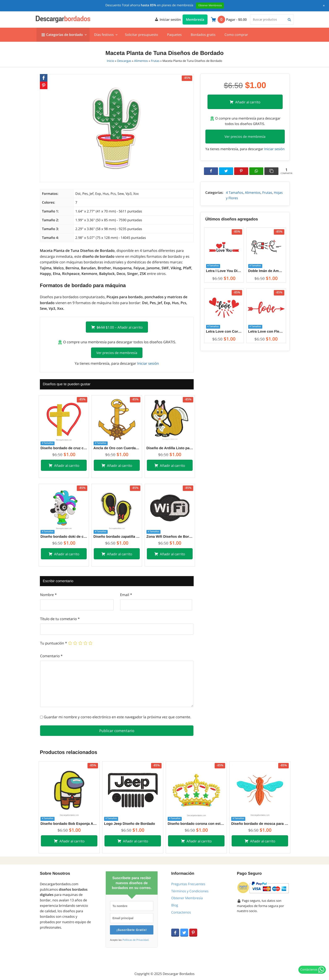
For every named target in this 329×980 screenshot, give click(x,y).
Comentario (51, 656)
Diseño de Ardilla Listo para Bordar (170, 448)
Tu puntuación (54, 643)
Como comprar (236, 35)
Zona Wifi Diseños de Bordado (170, 537)
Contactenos (181, 912)
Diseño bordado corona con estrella (196, 824)
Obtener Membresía (187, 898)
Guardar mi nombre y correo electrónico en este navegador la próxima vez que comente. (117, 717)
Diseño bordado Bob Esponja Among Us (69, 824)
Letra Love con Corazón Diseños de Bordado (224, 331)
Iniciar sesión (168, 19)
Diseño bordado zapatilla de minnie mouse (117, 537)
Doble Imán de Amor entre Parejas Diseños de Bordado (266, 271)
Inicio (110, 61)
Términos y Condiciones (190, 891)
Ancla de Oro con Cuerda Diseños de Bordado (117, 448)
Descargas (124, 61)
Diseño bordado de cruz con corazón (64, 448)
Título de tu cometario (60, 619)
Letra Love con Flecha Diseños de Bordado (266, 331)
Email (126, 595)
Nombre (48, 595)
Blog (175, 905)
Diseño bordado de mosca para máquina (260, 824)
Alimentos (141, 61)
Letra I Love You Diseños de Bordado (224, 271)
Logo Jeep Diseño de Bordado (129, 824)
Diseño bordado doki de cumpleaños (64, 537)
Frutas (155, 61)
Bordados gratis (203, 35)
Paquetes (174, 35)
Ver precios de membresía (117, 353)
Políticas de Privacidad (135, 940)
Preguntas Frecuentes (188, 884)
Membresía (195, 20)
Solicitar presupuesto (141, 35)
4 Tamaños (235, 193)
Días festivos (104, 35)
